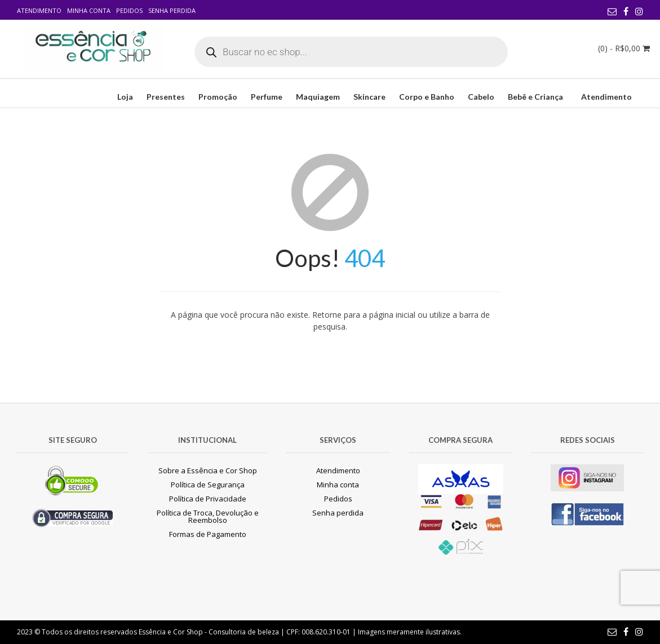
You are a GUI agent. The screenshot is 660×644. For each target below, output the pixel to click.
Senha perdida (172, 10)
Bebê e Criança (535, 97)
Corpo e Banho (427, 97)
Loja (125, 97)
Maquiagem (318, 97)
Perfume (267, 97)
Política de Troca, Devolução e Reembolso (208, 516)
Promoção (218, 97)
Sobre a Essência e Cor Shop (208, 470)
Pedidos (129, 10)
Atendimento (39, 10)
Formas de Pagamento (208, 534)
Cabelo (481, 97)
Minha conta (89, 10)
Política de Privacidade (208, 499)
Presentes (166, 97)
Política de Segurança (208, 485)
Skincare (369, 97)
